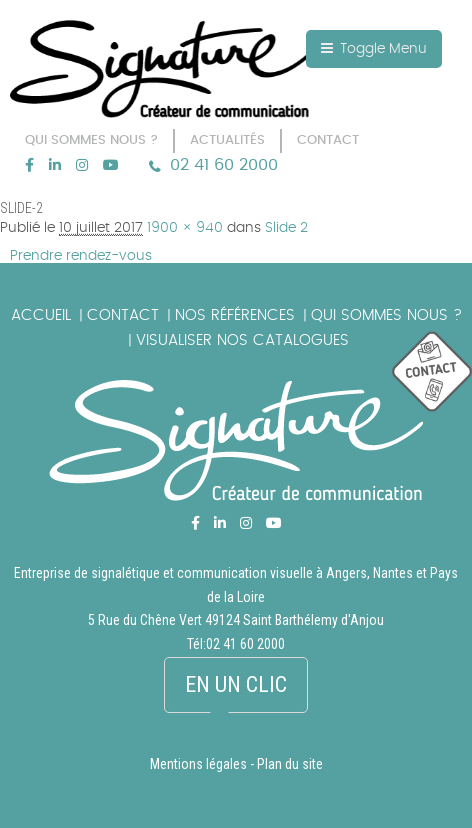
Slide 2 (286, 228)
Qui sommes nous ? (386, 315)
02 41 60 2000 (224, 165)
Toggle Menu (374, 48)
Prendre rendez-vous (81, 256)
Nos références (235, 315)
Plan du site (290, 764)
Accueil (41, 315)
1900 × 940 (185, 228)
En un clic (236, 684)
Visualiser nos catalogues (242, 340)
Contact (123, 315)
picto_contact (432, 372)
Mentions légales (198, 764)
